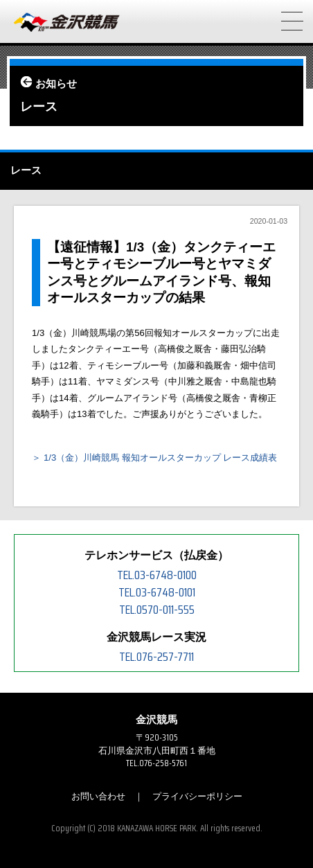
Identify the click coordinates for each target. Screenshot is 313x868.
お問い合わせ (98, 796)
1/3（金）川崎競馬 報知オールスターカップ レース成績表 (160, 458)
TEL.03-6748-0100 (157, 575)
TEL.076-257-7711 (156, 657)
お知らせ (56, 84)
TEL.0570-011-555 (157, 610)
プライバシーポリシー (197, 796)
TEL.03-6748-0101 (157, 592)
